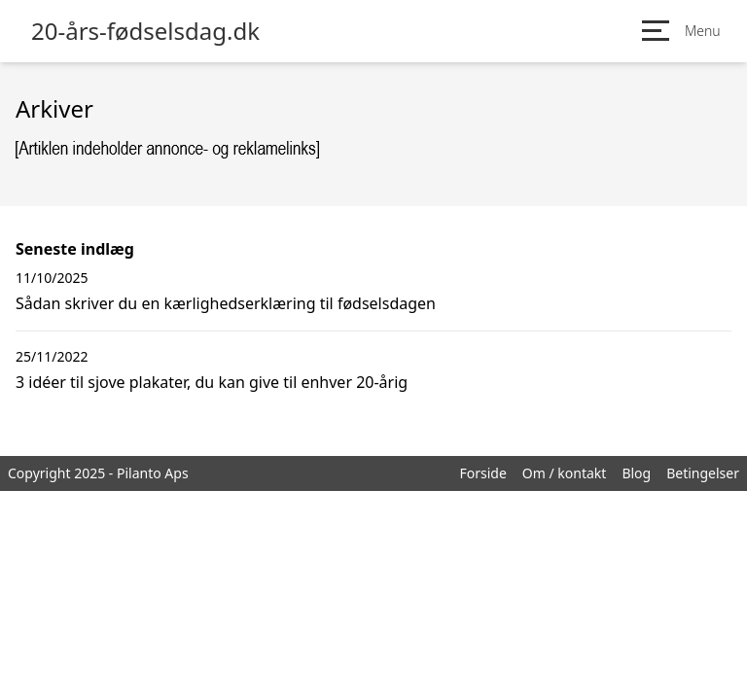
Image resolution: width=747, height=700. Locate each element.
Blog (636, 473)
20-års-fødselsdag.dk (145, 31)
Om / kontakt (565, 473)
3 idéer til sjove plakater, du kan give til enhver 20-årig (212, 382)
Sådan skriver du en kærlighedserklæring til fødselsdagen (226, 303)
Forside (482, 473)
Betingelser (703, 473)
